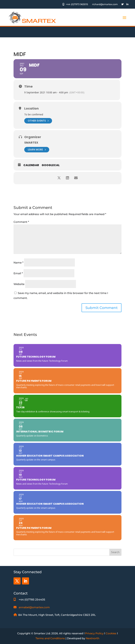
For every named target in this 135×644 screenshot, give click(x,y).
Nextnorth (93, 638)
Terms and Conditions (50, 638)
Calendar (31, 165)
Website (19, 284)
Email (18, 273)
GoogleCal (51, 165)
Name (18, 263)
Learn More (37, 150)
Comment (21, 222)
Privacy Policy (94, 633)
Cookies (111, 633)
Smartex (31, 143)
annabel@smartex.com (34, 607)
